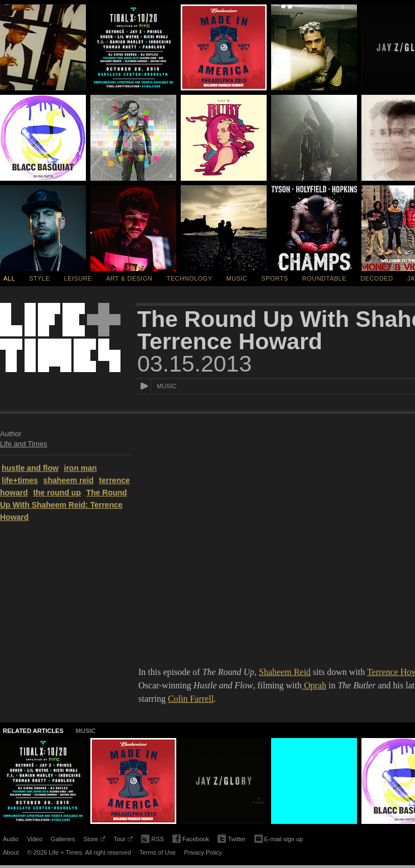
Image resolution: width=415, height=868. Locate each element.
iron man (81, 468)
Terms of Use (158, 852)
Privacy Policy (203, 852)
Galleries (63, 839)
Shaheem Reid (285, 672)
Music (237, 278)
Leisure (78, 278)
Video (35, 839)
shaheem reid (69, 480)
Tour (123, 841)
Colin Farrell (191, 699)
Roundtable (324, 278)
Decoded (377, 278)
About (11, 852)
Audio (11, 839)
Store (94, 841)
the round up (57, 493)
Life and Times (24, 444)
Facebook (191, 839)
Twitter (231, 839)
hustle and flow (30, 468)
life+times (20, 480)
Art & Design (129, 278)
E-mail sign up (279, 838)
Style (39, 278)
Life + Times (60, 337)
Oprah (314, 685)
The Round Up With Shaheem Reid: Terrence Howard (64, 505)
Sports (275, 278)
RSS (153, 838)
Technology (190, 278)
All (9, 278)
